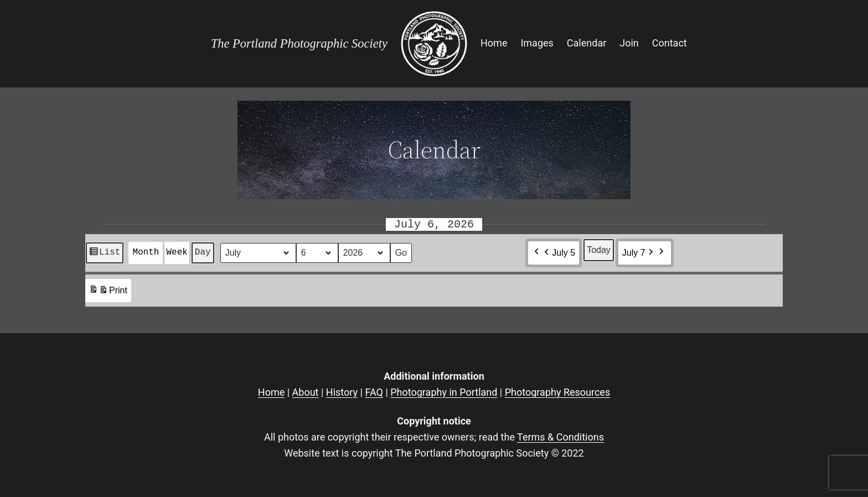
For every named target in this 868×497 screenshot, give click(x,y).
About (306, 392)
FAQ (374, 392)
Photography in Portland (444, 392)
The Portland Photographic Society (299, 43)
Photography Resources (557, 392)
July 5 (559, 253)
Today (599, 250)
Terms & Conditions (560, 437)
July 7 (639, 253)
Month (146, 252)
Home (271, 392)
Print (108, 292)
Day (203, 252)
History (342, 392)
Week (177, 252)
